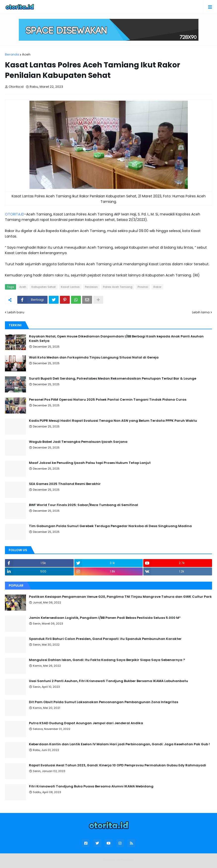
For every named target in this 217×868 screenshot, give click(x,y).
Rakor (157, 287)
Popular (16, 585)
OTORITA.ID (15, 214)
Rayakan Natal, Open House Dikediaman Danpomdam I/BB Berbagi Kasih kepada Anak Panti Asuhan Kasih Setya (116, 339)
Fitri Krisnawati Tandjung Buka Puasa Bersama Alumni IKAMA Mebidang (91, 786)
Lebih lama (201, 312)
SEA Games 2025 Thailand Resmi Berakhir (65, 484)
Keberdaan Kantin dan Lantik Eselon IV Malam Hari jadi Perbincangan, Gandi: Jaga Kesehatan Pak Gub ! (119, 744)
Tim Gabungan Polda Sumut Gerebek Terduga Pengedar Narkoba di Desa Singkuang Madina (110, 526)
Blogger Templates (118, 859)
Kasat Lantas (70, 287)
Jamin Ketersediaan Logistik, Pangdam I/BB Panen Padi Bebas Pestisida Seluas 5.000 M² (105, 618)
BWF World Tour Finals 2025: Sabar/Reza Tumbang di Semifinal (84, 505)
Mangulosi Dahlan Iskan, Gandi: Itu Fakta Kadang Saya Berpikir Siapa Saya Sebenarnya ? (107, 660)
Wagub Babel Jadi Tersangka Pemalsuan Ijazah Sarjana (78, 442)
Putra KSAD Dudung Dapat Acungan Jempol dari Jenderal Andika (86, 723)
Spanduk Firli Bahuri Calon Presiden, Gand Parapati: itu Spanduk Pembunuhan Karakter (105, 639)
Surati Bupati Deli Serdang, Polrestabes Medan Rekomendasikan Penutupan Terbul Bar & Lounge (113, 379)
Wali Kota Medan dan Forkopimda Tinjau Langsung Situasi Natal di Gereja (94, 358)
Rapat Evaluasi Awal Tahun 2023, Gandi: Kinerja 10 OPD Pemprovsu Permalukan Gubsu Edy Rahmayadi (118, 765)
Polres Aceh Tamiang (118, 287)
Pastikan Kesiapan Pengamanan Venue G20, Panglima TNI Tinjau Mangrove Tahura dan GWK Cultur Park (120, 597)
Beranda (12, 54)
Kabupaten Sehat (44, 287)
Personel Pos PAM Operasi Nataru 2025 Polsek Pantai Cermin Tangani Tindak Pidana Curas (108, 400)
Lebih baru (16, 312)
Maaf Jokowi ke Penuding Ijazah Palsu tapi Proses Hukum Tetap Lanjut (90, 463)
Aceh (26, 54)
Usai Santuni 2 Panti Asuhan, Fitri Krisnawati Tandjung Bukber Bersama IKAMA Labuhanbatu (108, 681)
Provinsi (143, 287)
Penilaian (91, 287)
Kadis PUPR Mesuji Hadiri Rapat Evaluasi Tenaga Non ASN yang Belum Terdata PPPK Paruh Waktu (113, 421)
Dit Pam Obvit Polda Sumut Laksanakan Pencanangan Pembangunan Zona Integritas (104, 702)
